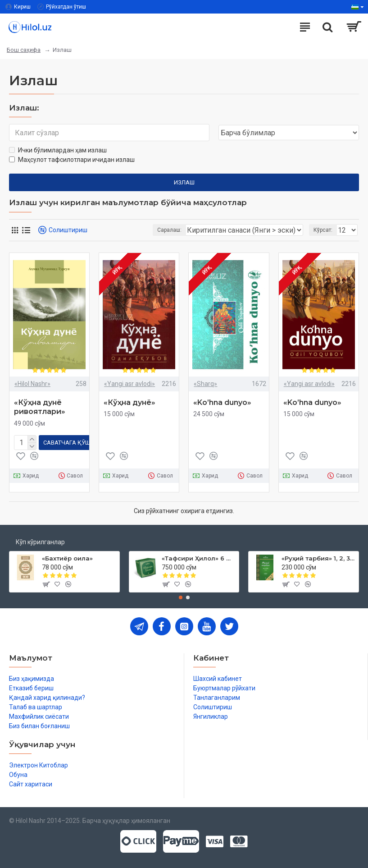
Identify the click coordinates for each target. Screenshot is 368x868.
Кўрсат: (323, 230)
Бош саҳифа (24, 50)
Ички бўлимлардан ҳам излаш (58, 150)
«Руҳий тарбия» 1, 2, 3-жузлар (318, 558)
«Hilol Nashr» (32, 384)
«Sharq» (205, 384)
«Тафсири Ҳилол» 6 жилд (199, 558)
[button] (181, 597)
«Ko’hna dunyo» (222, 402)
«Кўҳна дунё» (129, 402)
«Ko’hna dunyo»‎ (312, 402)
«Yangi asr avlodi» (129, 384)
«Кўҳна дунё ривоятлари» (40, 407)
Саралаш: (169, 230)
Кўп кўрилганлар (40, 542)
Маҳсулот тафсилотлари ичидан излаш (72, 160)
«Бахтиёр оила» (67, 558)
